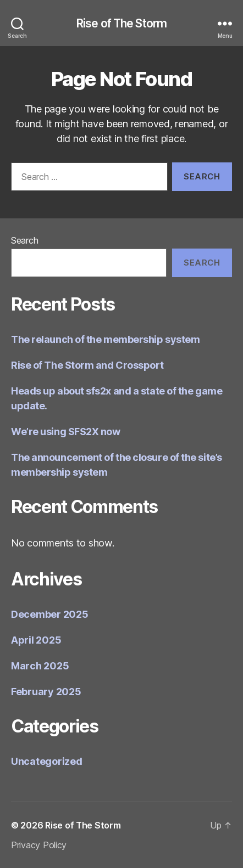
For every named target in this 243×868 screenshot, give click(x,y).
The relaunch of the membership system (105, 339)
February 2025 (46, 692)
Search (24, 240)
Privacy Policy (39, 845)
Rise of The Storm (122, 23)
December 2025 (50, 614)
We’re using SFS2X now (66, 432)
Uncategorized (47, 761)
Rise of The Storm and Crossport (87, 365)
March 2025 (40, 666)
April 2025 (36, 640)
